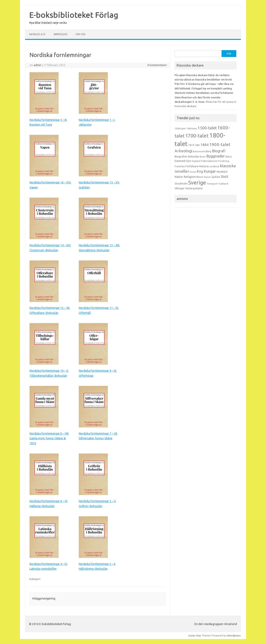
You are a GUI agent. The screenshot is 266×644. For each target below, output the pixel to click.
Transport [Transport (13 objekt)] (212, 184)
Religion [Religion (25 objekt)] (190, 177)
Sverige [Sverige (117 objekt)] (197, 183)
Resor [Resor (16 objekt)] (200, 177)
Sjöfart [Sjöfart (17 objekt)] (216, 177)
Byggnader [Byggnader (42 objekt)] (216, 156)
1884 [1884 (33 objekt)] (204, 145)
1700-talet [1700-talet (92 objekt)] (197, 136)
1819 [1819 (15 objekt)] (191, 145)
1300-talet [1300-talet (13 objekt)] (180, 129)
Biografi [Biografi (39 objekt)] (219, 151)
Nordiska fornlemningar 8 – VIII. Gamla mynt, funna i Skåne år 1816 (49, 438)
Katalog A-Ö (37, 34)
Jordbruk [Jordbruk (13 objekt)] (214, 166)
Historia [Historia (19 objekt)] (204, 166)
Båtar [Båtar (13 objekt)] (229, 157)
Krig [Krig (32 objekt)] (200, 171)
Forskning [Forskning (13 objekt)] (224, 161)
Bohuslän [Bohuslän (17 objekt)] (194, 156)
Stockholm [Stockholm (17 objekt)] (181, 183)
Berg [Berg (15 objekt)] (209, 151)
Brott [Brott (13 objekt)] (203, 157)
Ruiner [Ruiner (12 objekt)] (208, 177)
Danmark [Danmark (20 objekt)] (180, 161)
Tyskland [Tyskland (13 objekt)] (223, 184)
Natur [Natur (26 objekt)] (179, 177)
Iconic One (195, 635)
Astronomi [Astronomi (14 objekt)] (199, 151)
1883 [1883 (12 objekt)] (197, 145)
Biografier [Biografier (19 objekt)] (181, 156)
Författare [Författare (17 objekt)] (192, 166)
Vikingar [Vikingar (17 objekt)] (180, 188)
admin (38, 65)
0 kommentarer (157, 65)
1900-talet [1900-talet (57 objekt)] (220, 144)
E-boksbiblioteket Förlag (74, 15)
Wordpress (234, 635)
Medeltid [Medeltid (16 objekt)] (222, 172)
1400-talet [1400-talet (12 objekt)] (192, 129)
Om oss (80, 34)
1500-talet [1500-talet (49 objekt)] (207, 128)
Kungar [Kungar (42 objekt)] (210, 171)
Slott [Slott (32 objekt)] (225, 176)
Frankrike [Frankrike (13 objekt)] (180, 166)
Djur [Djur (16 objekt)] (189, 161)
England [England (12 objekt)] (196, 161)
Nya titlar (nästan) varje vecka (48, 23)
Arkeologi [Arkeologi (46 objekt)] (183, 151)
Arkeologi (60, 34)
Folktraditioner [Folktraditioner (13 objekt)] (209, 161)
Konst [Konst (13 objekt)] (193, 172)
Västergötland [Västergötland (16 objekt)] (194, 188)
